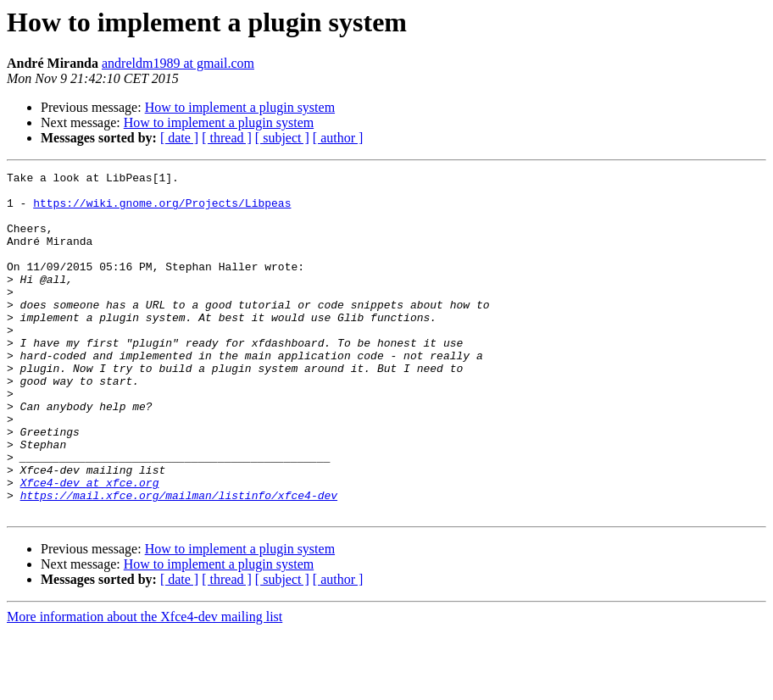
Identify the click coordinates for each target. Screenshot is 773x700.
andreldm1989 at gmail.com (178, 63)
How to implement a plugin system (240, 107)
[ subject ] (282, 138)
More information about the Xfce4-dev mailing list (145, 685)
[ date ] (179, 138)
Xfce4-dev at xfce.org (90, 546)
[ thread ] (227, 138)
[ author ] (338, 138)
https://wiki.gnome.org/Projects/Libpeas (162, 210)
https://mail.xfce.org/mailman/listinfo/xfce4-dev (179, 561)
